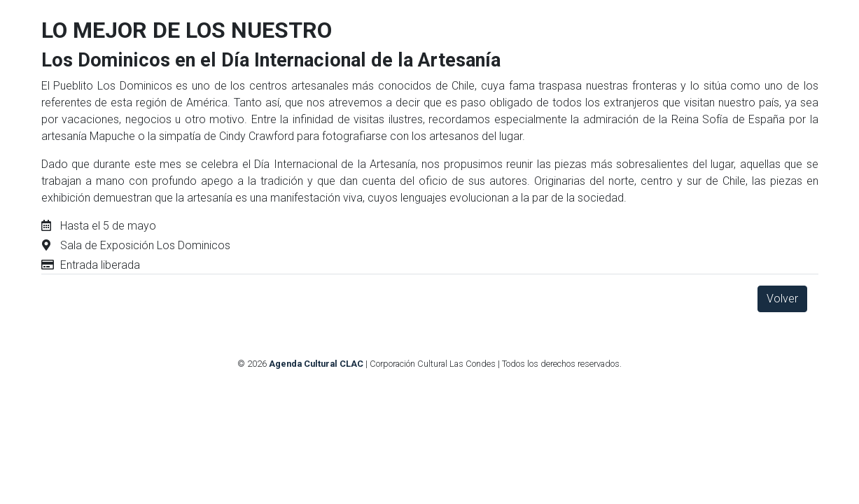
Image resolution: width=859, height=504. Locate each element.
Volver (782, 299)
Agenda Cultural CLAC (316, 364)
